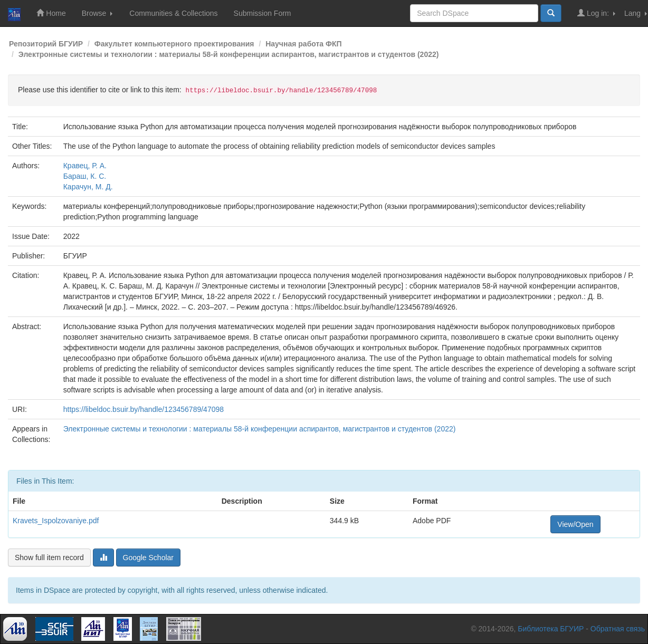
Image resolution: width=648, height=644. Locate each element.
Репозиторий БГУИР (46, 44)
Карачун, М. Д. (88, 187)
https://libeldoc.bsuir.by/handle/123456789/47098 (144, 409)
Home (51, 13)
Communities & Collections (173, 13)
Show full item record (49, 558)
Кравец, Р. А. (85, 166)
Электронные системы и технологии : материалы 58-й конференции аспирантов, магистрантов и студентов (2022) (229, 54)
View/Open (575, 524)
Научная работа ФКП (303, 44)
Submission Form (263, 13)
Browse (97, 13)
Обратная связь (618, 629)
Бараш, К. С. (85, 176)
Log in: (596, 13)
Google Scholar (149, 558)
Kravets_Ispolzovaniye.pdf (56, 521)
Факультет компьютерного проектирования (174, 44)
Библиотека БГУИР (551, 629)
